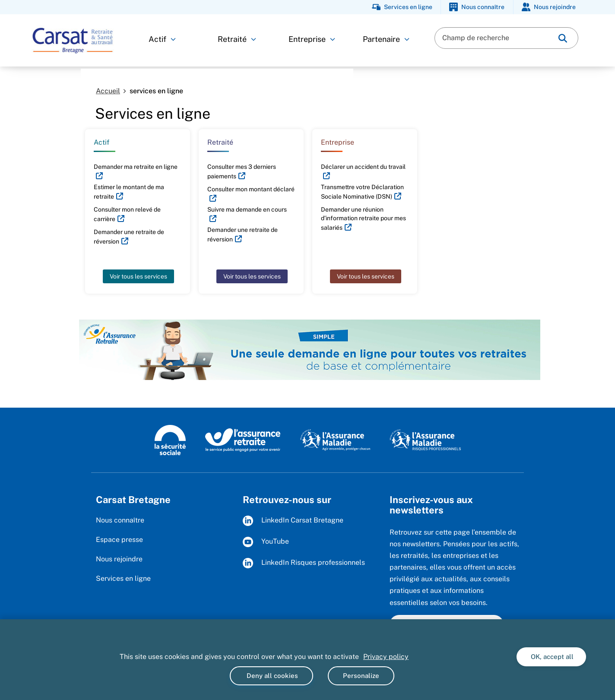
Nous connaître (120, 520)
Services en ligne (123, 578)
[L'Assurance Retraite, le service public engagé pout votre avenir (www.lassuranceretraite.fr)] (243, 440)
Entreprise (312, 39)
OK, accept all (551, 657)
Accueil (108, 91)
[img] (563, 38)
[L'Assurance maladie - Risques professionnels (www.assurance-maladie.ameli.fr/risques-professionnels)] (425, 440)
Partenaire (386, 39)
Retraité (237, 39)
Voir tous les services (138, 276)
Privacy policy (386, 657)
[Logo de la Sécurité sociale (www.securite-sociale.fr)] (170, 440)
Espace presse (119, 540)
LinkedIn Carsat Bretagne (293, 521)
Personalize (361, 676)
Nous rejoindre (119, 559)
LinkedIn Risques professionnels (304, 563)
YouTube (266, 542)
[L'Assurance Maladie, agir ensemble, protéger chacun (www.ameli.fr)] (336, 440)
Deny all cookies (271, 676)
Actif (162, 39)
